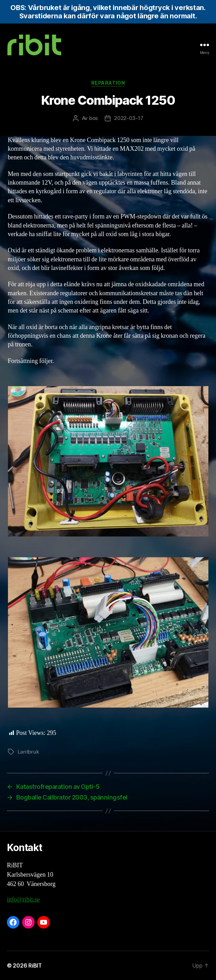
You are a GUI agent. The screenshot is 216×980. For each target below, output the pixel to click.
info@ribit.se (23, 900)
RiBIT (35, 965)
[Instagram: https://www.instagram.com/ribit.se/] (28, 922)
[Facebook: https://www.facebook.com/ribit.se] (13, 922)
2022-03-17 (129, 118)
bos (93, 118)
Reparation (108, 83)
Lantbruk (28, 752)
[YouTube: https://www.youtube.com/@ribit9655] (44, 922)
